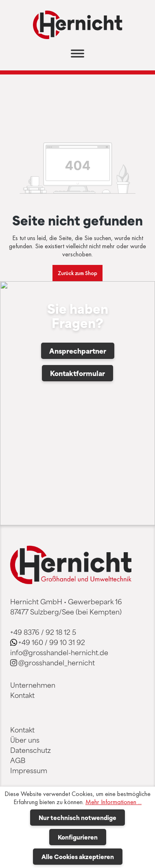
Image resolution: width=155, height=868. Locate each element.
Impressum (29, 770)
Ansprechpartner (78, 351)
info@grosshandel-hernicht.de (59, 652)
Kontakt (22, 695)
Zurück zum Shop (77, 273)
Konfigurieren (78, 837)
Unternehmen (33, 685)
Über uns (25, 740)
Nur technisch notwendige (77, 818)
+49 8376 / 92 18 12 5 (43, 632)
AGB (18, 760)
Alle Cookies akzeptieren (78, 857)
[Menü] (77, 56)
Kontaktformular (77, 373)
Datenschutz (31, 750)
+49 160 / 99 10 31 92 (52, 642)
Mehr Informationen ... (114, 802)
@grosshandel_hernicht (57, 662)
